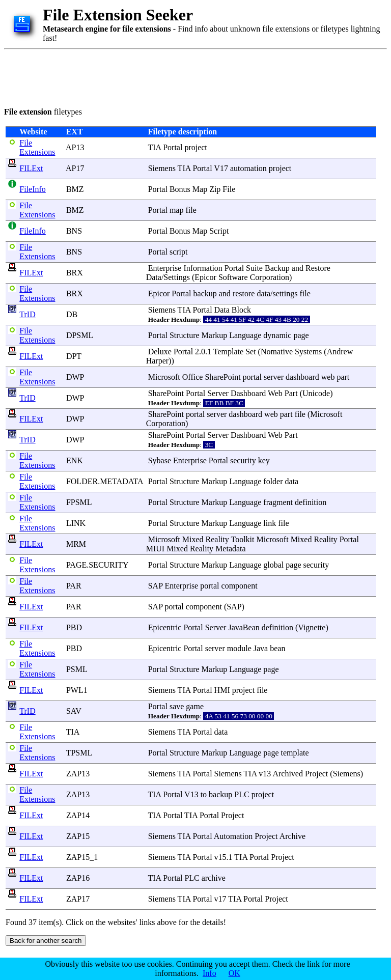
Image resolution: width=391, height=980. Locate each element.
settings (285, 293)
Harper (157, 361)
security (243, 460)
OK (234, 973)
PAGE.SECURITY (97, 565)
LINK (76, 523)
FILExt (31, 168)
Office (193, 377)
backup (205, 293)
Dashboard (248, 393)
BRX (75, 273)
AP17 (75, 168)
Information (203, 268)
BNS (74, 231)
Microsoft (164, 377)
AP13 (75, 147)
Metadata (231, 549)
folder (273, 481)
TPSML (79, 753)
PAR (74, 586)
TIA (73, 732)
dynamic (277, 335)
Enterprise (165, 268)
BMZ (75, 189)
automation (248, 168)
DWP (75, 377)
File (229, 189)
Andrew (340, 352)
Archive (293, 836)
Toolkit (243, 539)
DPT (74, 356)
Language (245, 335)
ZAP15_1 (82, 857)
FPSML (79, 502)
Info (210, 973)
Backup (277, 268)
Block (241, 310)
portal (252, 377)
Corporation (270, 277)
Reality (217, 539)
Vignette (312, 627)
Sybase (160, 460)
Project (316, 774)
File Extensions (37, 147)
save (177, 706)
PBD (74, 627)
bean (277, 648)
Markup (215, 335)
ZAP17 (78, 899)
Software (233, 277)
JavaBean (244, 627)
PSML (77, 669)
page (301, 335)
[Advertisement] (189, 76)
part (343, 377)
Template (228, 352)
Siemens (162, 168)
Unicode (316, 393)
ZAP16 (78, 878)
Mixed (193, 539)
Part (291, 393)
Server (218, 393)
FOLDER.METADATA (105, 481)
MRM (76, 544)
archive (214, 878)
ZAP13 (78, 774)
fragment (278, 502)
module (239, 648)
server (274, 377)
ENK (75, 460)
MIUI (155, 549)
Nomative (277, 352)
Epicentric (165, 627)
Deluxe (160, 352)
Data (154, 277)
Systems (308, 352)
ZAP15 (78, 836)
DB (72, 314)
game (195, 706)
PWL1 (77, 690)
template (295, 753)
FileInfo (33, 189)
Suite (254, 268)
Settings (177, 277)
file (191, 210)
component (240, 586)
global (273, 565)
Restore (318, 268)
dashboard (302, 377)
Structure (185, 335)
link (270, 523)
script (179, 252)
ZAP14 (78, 815)
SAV (74, 711)
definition (311, 502)
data (263, 293)
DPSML (80, 335)
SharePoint (222, 377)
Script (219, 231)
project (195, 147)
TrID (27, 314)
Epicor (205, 277)
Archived (288, 774)
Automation (233, 836)
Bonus (180, 189)
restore (244, 293)
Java (261, 648)
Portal (173, 147)
